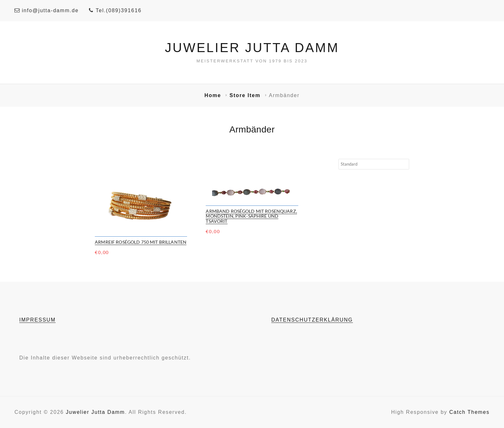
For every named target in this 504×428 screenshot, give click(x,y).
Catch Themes (469, 412)
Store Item (246, 95)
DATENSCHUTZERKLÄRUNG (312, 320)
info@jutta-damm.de (47, 10)
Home (214, 95)
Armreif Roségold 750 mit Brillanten (141, 242)
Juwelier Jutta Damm (252, 48)
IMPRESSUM (37, 320)
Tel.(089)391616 (115, 10)
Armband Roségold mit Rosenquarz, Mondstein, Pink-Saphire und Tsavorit (251, 216)
